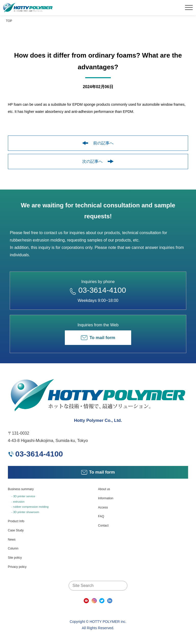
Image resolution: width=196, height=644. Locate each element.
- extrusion (18, 502)
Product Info (16, 521)
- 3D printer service (23, 496)
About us (104, 489)
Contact (103, 526)
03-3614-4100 (98, 290)
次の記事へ (98, 161)
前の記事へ (98, 143)
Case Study (16, 530)
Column (13, 548)
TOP (9, 21)
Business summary (21, 489)
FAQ (101, 516)
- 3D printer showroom (25, 512)
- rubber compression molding (30, 507)
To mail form (98, 338)
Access (103, 507)
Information (106, 498)
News (12, 540)
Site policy (15, 558)
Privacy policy (17, 567)
